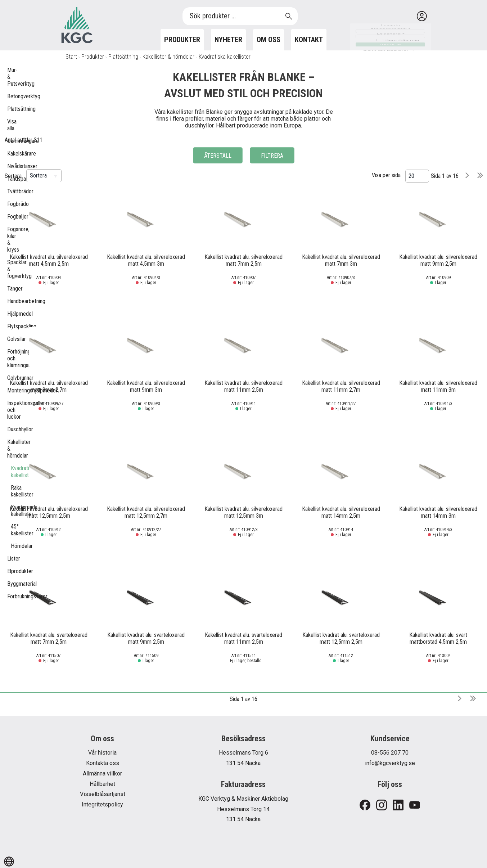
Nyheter (228, 40)
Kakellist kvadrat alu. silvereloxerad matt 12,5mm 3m (243, 512)
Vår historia (102, 753)
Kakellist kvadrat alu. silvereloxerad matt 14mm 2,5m (341, 512)
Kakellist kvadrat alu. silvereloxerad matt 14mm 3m (438, 512)
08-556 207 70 (390, 753)
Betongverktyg (11, 96)
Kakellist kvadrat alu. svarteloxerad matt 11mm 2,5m (243, 638)
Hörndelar (14, 546)
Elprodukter (11, 571)
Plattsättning (123, 57)
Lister (11, 559)
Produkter (182, 40)
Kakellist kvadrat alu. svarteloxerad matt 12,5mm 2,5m (341, 638)
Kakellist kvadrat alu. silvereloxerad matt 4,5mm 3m (146, 260)
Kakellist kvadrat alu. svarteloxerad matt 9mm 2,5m (146, 638)
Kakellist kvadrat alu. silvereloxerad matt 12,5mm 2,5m (49, 512)
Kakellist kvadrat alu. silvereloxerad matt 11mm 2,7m (341, 386)
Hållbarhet (102, 784)
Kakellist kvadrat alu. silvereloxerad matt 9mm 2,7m (49, 386)
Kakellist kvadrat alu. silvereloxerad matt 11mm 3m (438, 386)
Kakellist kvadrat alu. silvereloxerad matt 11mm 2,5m (243, 386)
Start (71, 57)
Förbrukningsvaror (11, 596)
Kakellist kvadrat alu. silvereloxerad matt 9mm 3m (146, 386)
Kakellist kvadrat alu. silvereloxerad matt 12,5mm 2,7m (146, 512)
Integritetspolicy (102, 804)
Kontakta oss (103, 763)
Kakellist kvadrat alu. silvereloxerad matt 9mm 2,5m (438, 260)
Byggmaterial (11, 584)
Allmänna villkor (102, 773)
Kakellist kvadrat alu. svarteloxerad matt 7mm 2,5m (49, 638)
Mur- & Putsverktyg (11, 77)
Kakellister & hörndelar (168, 57)
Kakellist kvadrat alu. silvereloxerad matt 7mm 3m (341, 260)
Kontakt (309, 40)
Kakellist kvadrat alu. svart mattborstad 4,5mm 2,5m (438, 638)
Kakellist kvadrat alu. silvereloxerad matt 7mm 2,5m (243, 260)
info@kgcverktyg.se (390, 763)
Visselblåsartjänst (103, 794)
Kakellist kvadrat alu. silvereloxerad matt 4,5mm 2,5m (49, 260)
